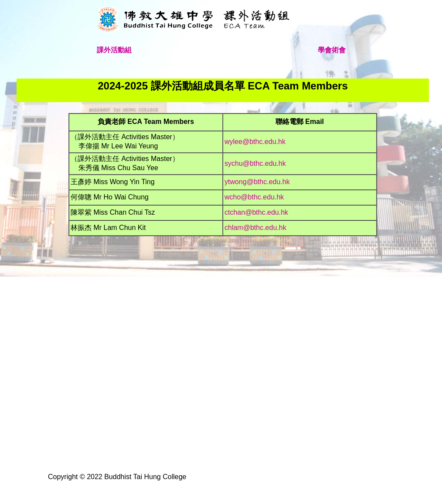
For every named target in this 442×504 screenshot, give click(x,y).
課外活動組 (114, 50)
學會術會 (332, 50)
